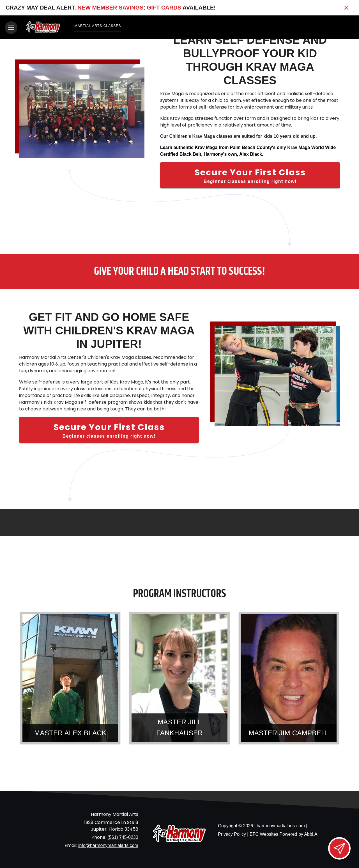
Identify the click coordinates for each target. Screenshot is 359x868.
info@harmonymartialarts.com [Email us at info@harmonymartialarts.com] (108, 845)
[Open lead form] (339, 848)
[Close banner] (346, 8)
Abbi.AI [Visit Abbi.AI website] (311, 833)
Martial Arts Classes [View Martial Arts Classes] (98, 26)
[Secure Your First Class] (250, 174)
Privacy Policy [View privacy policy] (232, 833)
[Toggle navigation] (11, 28)
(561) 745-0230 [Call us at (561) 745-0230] (123, 836)
